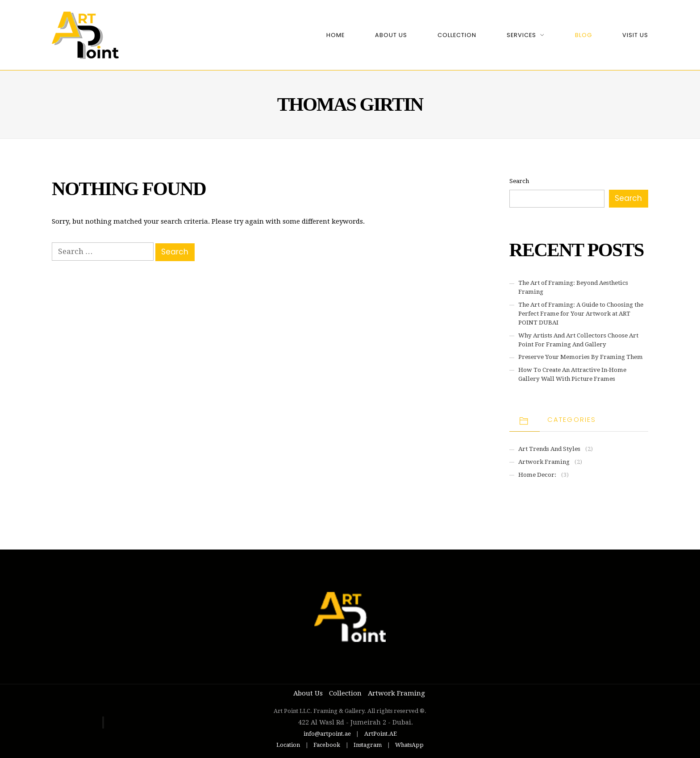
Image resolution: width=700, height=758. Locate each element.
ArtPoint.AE (381, 734)
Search (519, 181)
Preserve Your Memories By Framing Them (581, 357)
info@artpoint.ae (327, 734)
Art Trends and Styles (549, 449)
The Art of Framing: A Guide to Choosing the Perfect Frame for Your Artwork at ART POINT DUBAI (581, 314)
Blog (583, 35)
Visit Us (635, 35)
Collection (457, 35)
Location (288, 745)
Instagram (368, 745)
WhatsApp (409, 745)
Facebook (327, 745)
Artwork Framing (544, 462)
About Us (391, 35)
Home (335, 35)
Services (521, 35)
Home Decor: (537, 475)
